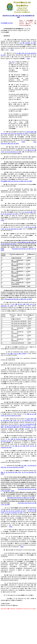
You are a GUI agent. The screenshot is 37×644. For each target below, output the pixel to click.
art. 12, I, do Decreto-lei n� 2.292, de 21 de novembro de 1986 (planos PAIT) (18, 425)
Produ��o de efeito (7, 23)
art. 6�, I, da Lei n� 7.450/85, (17, 354)
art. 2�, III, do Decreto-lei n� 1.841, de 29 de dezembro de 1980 (18, 472)
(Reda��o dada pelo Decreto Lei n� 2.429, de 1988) (16, 181)
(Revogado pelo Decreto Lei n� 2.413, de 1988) (18, 299)
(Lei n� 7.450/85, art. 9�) (28, 43)
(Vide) (12, 50)
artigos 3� (30, 419)
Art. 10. (12, 62)
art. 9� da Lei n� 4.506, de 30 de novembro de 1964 (18, 415)
